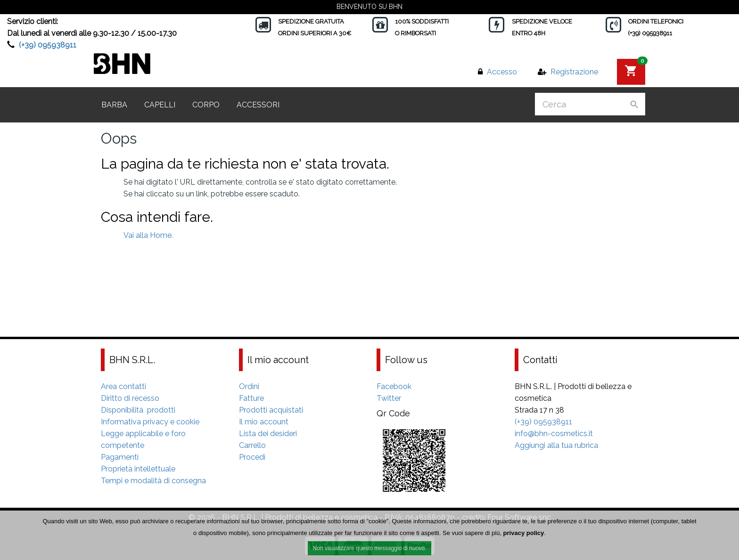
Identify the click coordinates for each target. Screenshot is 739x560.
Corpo (206, 105)
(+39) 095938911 (48, 45)
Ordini (249, 386)
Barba (114, 105)
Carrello (252, 445)
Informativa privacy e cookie (150, 422)
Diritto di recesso (130, 398)
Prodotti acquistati (271, 410)
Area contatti (123, 386)
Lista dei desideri (268, 434)
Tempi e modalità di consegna (153, 481)
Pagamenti (120, 457)
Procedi (252, 457)
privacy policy (524, 533)
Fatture (251, 398)
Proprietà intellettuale (138, 469)
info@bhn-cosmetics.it (554, 434)
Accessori (258, 105)
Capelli (160, 105)
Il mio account (264, 422)
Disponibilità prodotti (138, 410)
